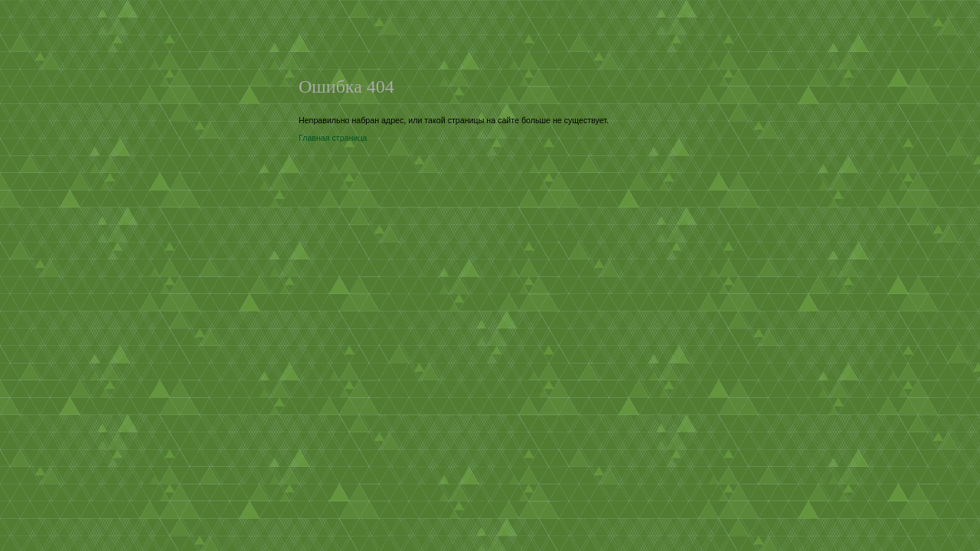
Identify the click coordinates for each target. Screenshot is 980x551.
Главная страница (333, 138)
